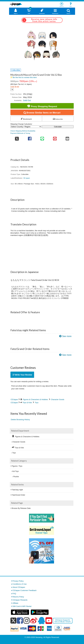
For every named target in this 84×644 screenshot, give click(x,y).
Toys (37, 403)
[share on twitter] (17, 138)
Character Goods (58, 399)
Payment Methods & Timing (20, 133)
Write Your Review (22, 375)
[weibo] (34, 620)
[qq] (41, 620)
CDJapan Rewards (20, 600)
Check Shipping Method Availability (23, 131)
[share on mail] (67, 138)
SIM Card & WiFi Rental (22, 606)
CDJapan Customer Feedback (25, 590)
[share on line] (42, 138)
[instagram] (27, 620)
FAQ (14, 594)
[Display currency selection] (12, 90)
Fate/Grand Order (18, 495)
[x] (13, 621)
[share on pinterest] (55, 138)
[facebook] (20, 620)
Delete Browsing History (20, 420)
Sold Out (27, 100)
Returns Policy (18, 597)
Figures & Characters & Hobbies (35, 399)
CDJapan (14, 399)
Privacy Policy (18, 581)
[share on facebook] (30, 138)
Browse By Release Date (21, 508)
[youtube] (49, 621)
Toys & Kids (27, 403)
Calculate (58, 127)
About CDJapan (19, 587)
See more (67, 336)
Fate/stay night (17, 490)
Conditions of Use (20, 584)
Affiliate (15, 603)
